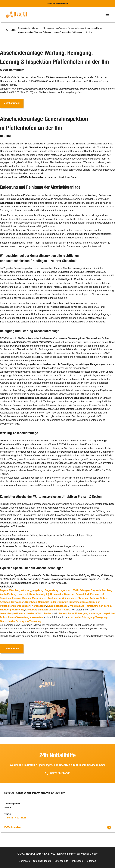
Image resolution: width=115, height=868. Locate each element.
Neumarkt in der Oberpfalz (53, 602)
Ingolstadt (66, 590)
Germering (18, 610)
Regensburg (52, 590)
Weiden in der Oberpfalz (75, 598)
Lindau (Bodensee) (58, 606)
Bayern (4, 590)
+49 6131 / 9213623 (15, 818)
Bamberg (107, 590)
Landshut (23, 594)
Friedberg (5, 610)
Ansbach (5, 602)
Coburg (104, 598)
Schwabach (18, 602)
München (14, 590)
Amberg (94, 598)
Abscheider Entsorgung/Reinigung (87, 617)
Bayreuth (96, 590)
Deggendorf (24, 606)
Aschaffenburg (8, 594)
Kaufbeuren (54, 598)
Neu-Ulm (69, 594)
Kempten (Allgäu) (39, 594)
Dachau (27, 598)
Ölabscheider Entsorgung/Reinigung (21, 621)
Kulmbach (31, 602)
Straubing (5, 598)
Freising (17, 598)
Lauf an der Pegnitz (60, 610)
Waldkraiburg (77, 606)
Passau (94, 594)
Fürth (76, 590)
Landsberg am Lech (36, 610)
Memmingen (39, 598)
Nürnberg (26, 590)
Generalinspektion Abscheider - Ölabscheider (26, 614)
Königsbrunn (39, 606)
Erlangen (85, 590)
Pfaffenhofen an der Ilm (99, 606)
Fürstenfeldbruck (78, 602)
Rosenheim (57, 594)
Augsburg (38, 590)
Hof (102, 594)
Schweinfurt (82, 594)
